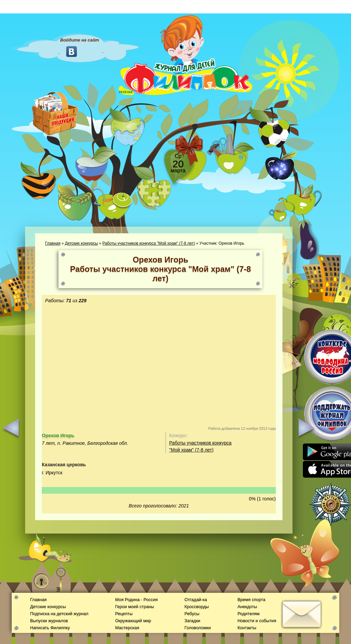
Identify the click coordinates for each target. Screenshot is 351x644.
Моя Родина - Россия (136, 600)
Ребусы (192, 614)
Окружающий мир (133, 621)
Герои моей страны (134, 607)
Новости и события (257, 621)
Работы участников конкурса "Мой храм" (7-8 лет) (149, 243)
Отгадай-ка (196, 600)
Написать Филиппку (50, 628)
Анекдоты (247, 607)
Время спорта (251, 600)
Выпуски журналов (49, 621)
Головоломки (198, 628)
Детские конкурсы (81, 243)
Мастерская (127, 628)
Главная (53, 243)
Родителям (248, 614)
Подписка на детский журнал (59, 614)
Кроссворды (197, 607)
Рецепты (124, 614)
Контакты (247, 628)
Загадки (192, 621)
